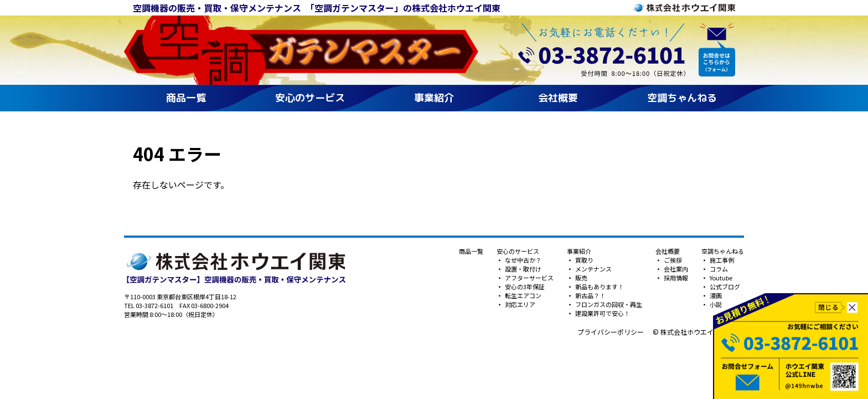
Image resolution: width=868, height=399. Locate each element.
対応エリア (520, 304)
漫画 (715, 295)
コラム (718, 269)
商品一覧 (186, 98)
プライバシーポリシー (611, 332)
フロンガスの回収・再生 (608, 304)
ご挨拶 (672, 260)
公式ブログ (724, 287)
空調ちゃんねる (682, 98)
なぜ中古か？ (523, 260)
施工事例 (721, 260)
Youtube (720, 278)
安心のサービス (310, 98)
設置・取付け (523, 269)
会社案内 (675, 269)
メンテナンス (593, 269)
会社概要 (558, 98)
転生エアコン (523, 295)
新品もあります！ (599, 287)
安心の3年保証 (524, 287)
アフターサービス (529, 278)
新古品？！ (590, 295)
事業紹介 (434, 98)
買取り (584, 260)
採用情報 (675, 278)
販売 (581, 278)
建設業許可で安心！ (602, 313)
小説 (715, 304)
